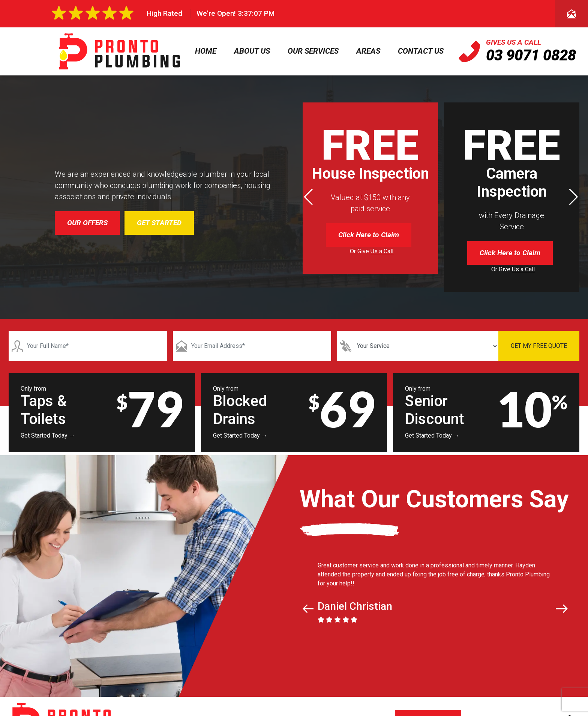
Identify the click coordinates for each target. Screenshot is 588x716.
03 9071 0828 (531, 55)
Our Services (313, 51)
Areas (368, 51)
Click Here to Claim (369, 235)
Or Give (372, 251)
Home (206, 51)
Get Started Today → (48, 435)
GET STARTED (159, 223)
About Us (252, 51)
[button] (574, 197)
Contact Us (421, 51)
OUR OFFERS (87, 223)
